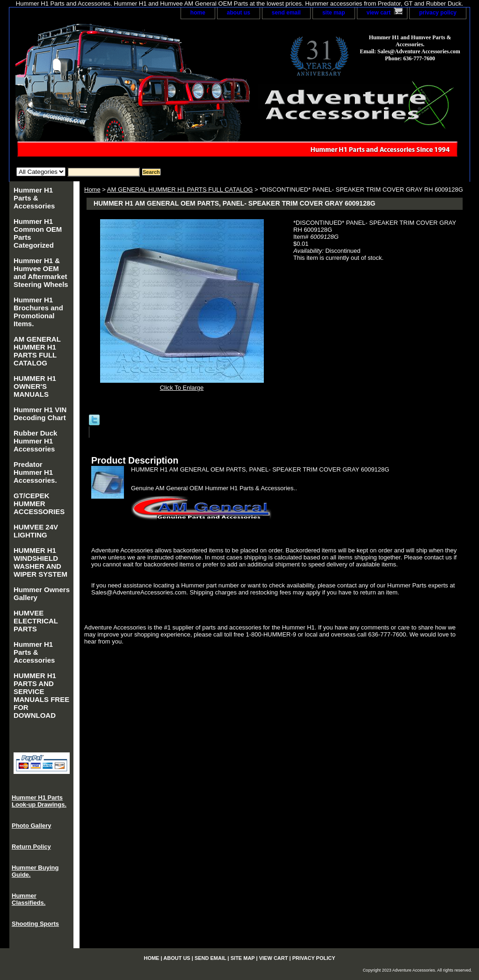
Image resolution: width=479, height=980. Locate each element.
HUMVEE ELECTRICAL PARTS (36, 621)
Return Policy (31, 847)
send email (286, 13)
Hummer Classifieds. (29, 899)
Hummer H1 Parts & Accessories (34, 198)
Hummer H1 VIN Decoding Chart (40, 414)
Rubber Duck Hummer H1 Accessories (35, 441)
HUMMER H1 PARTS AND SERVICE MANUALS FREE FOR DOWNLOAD (41, 695)
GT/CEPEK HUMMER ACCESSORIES (39, 504)
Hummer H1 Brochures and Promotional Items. (38, 312)
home (198, 13)
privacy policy (438, 13)
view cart (379, 13)
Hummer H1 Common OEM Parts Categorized (38, 233)
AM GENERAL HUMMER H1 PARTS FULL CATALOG (180, 190)
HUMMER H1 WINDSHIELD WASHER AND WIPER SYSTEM (40, 562)
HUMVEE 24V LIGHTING (36, 531)
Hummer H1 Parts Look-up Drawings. (39, 801)
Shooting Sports (35, 924)
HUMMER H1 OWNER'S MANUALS (35, 386)
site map (334, 13)
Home (92, 190)
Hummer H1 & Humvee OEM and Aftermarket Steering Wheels (41, 272)
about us (239, 13)
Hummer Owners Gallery (42, 594)
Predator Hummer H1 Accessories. (35, 472)
